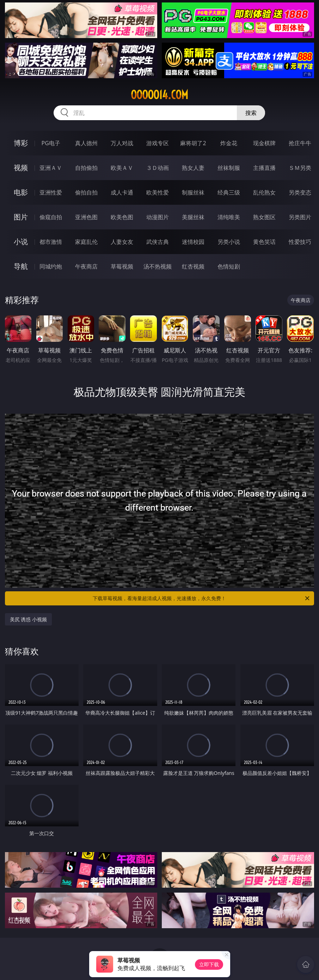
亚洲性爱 (51, 192)
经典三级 (229, 192)
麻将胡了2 (193, 143)
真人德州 (86, 143)
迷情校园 (193, 242)
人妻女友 (122, 242)
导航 (21, 266)
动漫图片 (158, 217)
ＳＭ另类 (300, 168)
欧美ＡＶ (122, 168)
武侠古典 (158, 242)
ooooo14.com (159, 95)
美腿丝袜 (193, 217)
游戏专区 (158, 143)
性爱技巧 (300, 242)
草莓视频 (122, 266)
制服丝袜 (193, 192)
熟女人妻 (193, 168)
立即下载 (209, 964)
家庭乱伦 (86, 242)
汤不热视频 (158, 266)
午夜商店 (86, 266)
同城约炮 (51, 266)
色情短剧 (229, 266)
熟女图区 (264, 217)
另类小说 (229, 242)
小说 (21, 242)
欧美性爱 (158, 192)
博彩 (21, 143)
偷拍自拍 (86, 192)
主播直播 (264, 168)
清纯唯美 (229, 217)
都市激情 (51, 242)
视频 (21, 168)
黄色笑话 (264, 242)
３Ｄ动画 (158, 168)
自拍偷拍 (86, 168)
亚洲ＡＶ (51, 168)
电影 (21, 192)
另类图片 (300, 217)
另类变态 (300, 192)
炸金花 (229, 143)
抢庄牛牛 (300, 143)
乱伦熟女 (264, 192)
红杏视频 (193, 266)
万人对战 (122, 143)
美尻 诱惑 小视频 (28, 619)
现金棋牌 (264, 143)
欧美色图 (122, 217)
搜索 (251, 113)
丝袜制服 (229, 168)
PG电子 (51, 143)
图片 (21, 217)
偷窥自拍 (51, 217)
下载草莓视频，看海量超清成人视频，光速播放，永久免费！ (202, 598)
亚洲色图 (86, 217)
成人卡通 (122, 192)
